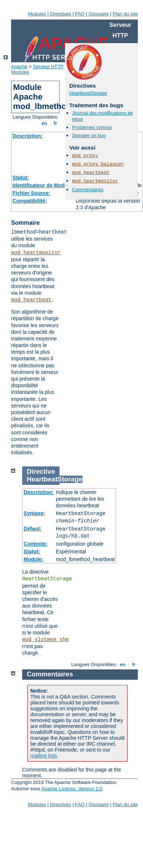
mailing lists (44, 756)
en (44, 123)
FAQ (80, 14)
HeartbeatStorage (88, 93)
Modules (37, 14)
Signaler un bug (89, 135)
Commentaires (88, 190)
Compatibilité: (30, 201)
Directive (41, 472)
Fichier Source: (31, 193)
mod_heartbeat (31, 300)
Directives (60, 14)
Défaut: (33, 529)
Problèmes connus (92, 127)
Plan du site (125, 14)
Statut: (21, 178)
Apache (19, 66)
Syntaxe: (34, 513)
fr (56, 123)
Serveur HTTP (48, 66)
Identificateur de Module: (43, 185)
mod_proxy (85, 156)
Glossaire (99, 14)
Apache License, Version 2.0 (72, 789)
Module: (34, 559)
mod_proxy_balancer (98, 164)
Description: (28, 136)
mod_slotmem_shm (45, 640)
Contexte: (36, 544)
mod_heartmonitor (36, 253)
